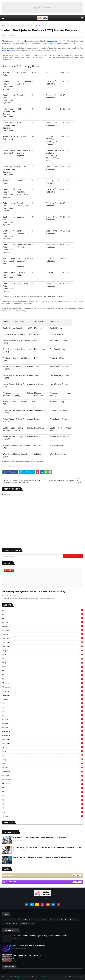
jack (5, 35)
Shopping (7, 923)
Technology (44, 882)
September (43, 647)
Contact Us (79, 977)
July (43, 655)
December (43, 634)
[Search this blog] (32, 556)
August (43, 651)
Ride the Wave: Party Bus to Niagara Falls (29, 946)
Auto (5, 920)
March (43, 622)
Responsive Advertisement (43, 8)
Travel (32, 923)
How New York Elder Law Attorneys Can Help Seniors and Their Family (40, 936)
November (43, 638)
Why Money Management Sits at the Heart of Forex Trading (34, 591)
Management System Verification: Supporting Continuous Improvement (41, 837)
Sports (15, 923)
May (43, 614)
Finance (37, 920)
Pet (66, 920)
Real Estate (74, 920)
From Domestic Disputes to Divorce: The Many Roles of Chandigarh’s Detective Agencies (47, 847)
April (43, 618)
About (71, 977)
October (43, 643)
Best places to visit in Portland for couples (30, 955)
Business (44, 875)
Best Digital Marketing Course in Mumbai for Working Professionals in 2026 (42, 857)
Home (4, 25)
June (43, 610)
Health (45, 920)
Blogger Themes (20, 977)
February (43, 626)
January (43, 630)
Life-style (60, 920)
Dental (20, 920)
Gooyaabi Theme (42, 977)
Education (11, 25)
